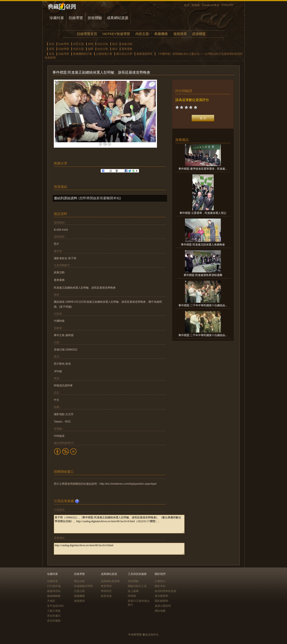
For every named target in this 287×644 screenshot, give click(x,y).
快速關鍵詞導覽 (83, 586)
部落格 (196, 5)
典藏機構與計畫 (83, 54)
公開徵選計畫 (104, 54)
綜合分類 (103, 44)
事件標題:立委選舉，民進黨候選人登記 (203, 213)
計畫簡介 (160, 581)
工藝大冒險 (54, 611)
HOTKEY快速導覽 (116, 34)
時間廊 (132, 596)
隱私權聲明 (161, 601)
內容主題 (142, 34)
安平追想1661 (55, 606)
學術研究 (106, 591)
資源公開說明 (163, 606)
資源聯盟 (199, 34)
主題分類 (79, 591)
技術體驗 (95, 18)
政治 (115, 44)
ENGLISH (227, 5)
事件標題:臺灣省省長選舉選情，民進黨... (203, 169)
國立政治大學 (124, 54)
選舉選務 (127, 49)
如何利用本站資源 (165, 591)
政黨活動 (127, 44)
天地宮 (51, 601)
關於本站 (160, 586)
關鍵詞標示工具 (137, 586)
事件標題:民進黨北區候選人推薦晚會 (203, 245)
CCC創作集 (54, 586)
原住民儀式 (54, 616)
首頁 (187, 5)
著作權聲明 (161, 596)
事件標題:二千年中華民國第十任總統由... (203, 305)
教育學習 (106, 586)
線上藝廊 (133, 591)
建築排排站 (54, 591)
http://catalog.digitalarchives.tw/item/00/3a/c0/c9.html (119, 549)
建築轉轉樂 (54, 596)
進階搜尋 (180, 34)
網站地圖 (160, 611)
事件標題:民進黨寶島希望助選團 (203, 275)
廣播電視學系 (144, 54)
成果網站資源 (117, 18)
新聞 (91, 44)
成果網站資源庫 (110, 581)
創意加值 (106, 596)
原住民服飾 (54, 621)
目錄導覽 (76, 18)
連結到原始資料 (66, 198)
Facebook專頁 (211, 5)
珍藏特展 (57, 18)
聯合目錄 (79, 581)
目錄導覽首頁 (87, 34)
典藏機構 (161, 34)
